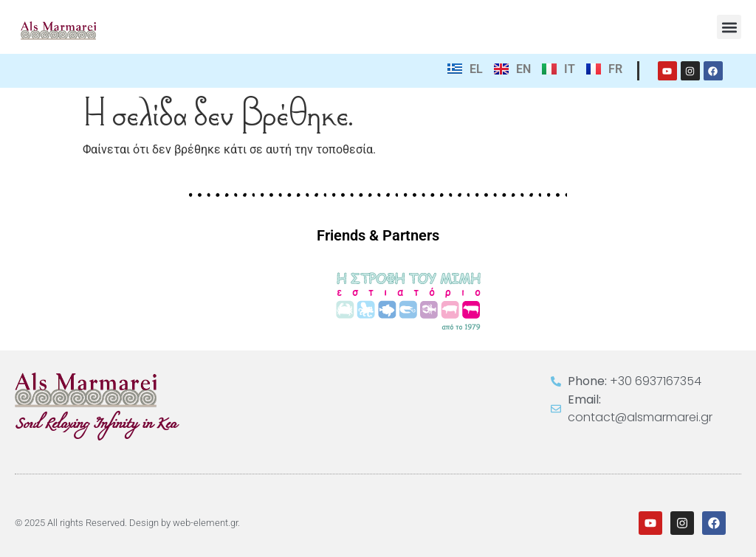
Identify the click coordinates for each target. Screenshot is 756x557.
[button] (729, 27)
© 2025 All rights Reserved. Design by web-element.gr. (127, 523)
